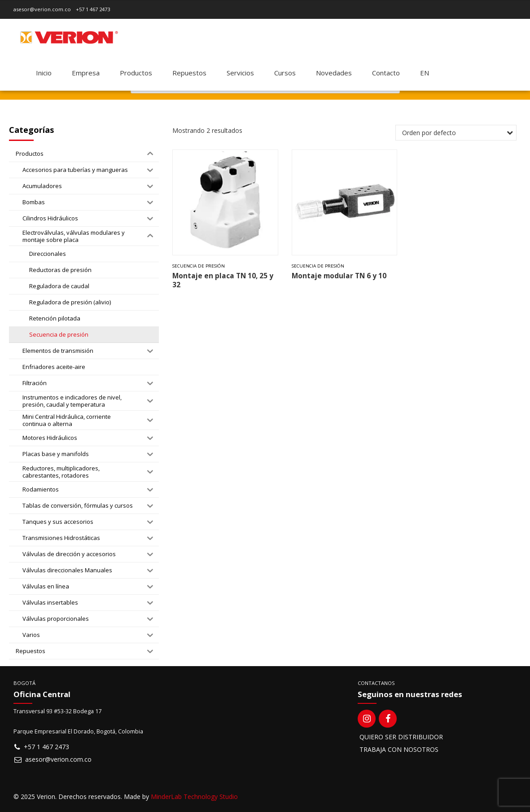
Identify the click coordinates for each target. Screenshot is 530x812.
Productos (136, 73)
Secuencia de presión (199, 266)
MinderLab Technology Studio (194, 797)
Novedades (334, 73)
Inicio (44, 73)
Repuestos (189, 73)
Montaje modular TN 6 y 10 (339, 276)
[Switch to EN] (425, 73)
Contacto (386, 73)
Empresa (86, 73)
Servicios (240, 73)
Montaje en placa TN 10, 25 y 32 (223, 280)
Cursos (285, 73)
